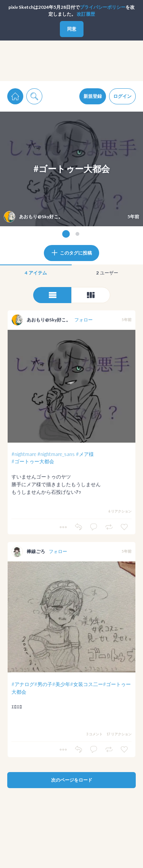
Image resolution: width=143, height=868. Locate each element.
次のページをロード (72, 780)
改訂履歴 (86, 14)
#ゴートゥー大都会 (33, 461)
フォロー (84, 320)
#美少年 (61, 684)
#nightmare (24, 454)
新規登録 (93, 96)
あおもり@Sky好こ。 (49, 320)
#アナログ (23, 684)
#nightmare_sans (56, 454)
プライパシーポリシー (103, 7)
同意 (72, 29)
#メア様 (85, 454)
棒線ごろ (36, 551)
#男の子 (43, 684)
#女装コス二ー (87, 684)
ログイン (122, 96)
